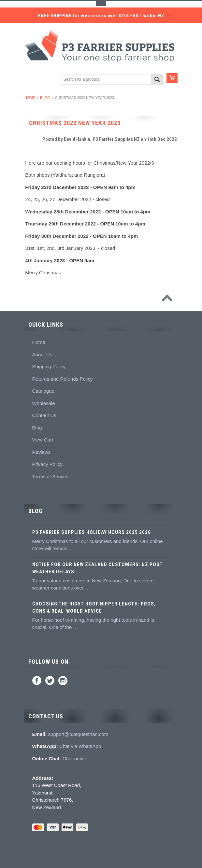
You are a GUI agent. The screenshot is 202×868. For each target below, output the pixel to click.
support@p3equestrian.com (78, 734)
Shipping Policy (49, 366)
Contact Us (44, 415)
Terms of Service (50, 476)
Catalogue (43, 391)
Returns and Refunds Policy (63, 379)
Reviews (42, 452)
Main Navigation (30, 80)
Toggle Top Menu (101, 3)
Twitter (50, 681)
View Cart (43, 440)
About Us (42, 354)
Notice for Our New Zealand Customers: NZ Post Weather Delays (98, 568)
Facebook (37, 681)
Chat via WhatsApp (80, 746)
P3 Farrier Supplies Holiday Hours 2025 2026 (92, 532)
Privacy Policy (47, 464)
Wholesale (44, 403)
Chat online (75, 759)
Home (30, 98)
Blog (45, 98)
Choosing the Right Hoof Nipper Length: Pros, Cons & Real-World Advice (94, 608)
